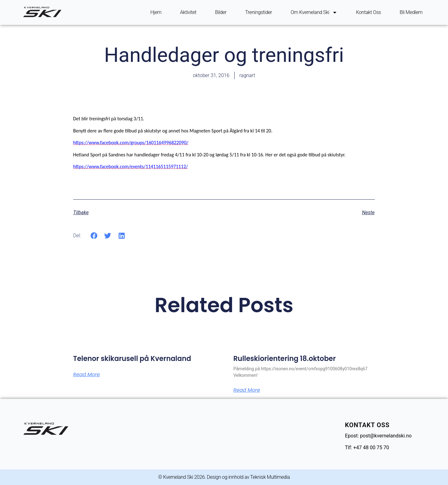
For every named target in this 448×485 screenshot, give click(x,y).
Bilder (221, 12)
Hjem (156, 12)
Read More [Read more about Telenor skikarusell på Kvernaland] (86, 375)
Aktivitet (188, 12)
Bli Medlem (411, 12)
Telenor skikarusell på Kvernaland (132, 359)
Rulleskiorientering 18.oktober (285, 359)
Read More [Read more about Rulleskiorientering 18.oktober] (247, 390)
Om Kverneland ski (314, 12)
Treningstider (259, 12)
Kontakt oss (368, 12)
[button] (94, 236)
